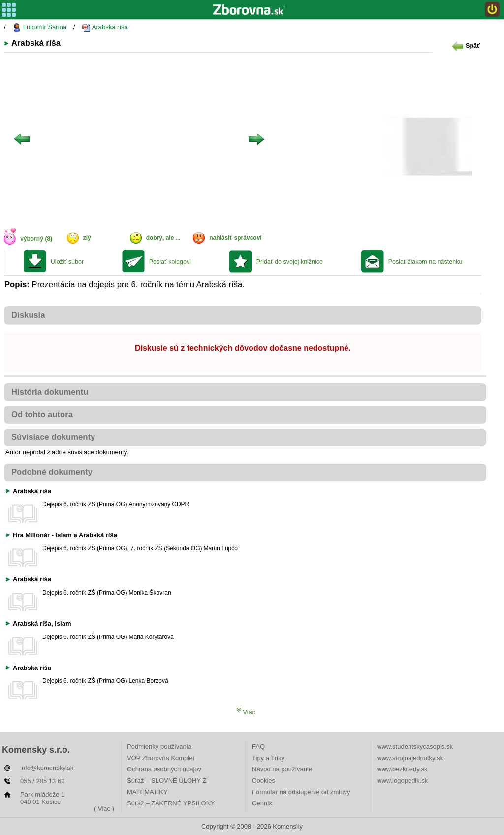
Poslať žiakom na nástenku (425, 262)
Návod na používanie (282, 769)
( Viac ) (104, 809)
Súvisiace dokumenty (53, 437)
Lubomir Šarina (39, 27)
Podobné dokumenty (52, 472)
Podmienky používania (159, 747)
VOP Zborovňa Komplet (161, 758)
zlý (87, 238)
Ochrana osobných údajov (164, 769)
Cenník (262, 803)
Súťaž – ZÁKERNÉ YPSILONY (171, 803)
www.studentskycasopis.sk (415, 747)
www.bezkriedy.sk (402, 769)
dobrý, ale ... (163, 238)
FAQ (258, 747)
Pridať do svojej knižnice (290, 262)
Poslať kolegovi (170, 262)
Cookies (264, 781)
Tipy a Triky (268, 758)
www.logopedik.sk (402, 781)
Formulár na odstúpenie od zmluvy (301, 792)
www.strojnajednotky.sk (410, 758)
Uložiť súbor (67, 262)
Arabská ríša (105, 27)
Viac (246, 712)
